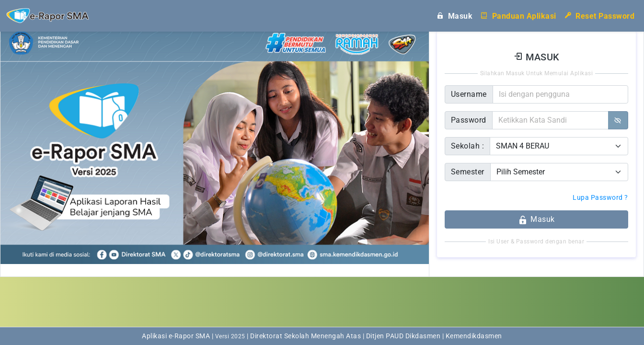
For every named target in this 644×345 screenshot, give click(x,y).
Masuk (454, 15)
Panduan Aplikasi (518, 15)
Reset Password (599, 15)
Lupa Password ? (600, 197)
